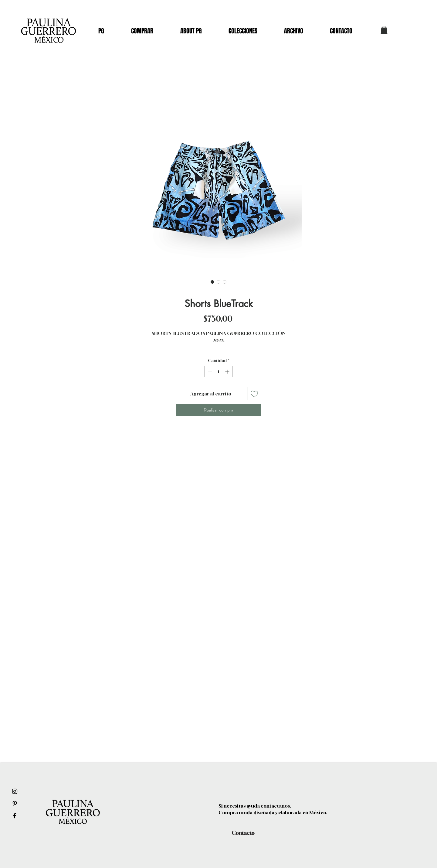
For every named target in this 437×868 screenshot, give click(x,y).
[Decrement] (209, 372)
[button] (384, 30)
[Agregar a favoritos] (254, 394)
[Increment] (228, 372)
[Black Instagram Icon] (15, 791)
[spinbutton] (218, 372)
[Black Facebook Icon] (15, 816)
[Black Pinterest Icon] (15, 803)
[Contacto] (243, 833)
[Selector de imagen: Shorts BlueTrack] (212, 282)
